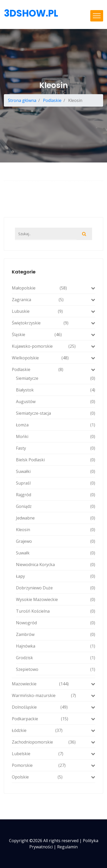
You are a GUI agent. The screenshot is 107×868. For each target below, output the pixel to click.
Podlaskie (52, 100)
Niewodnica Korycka (56, 565)
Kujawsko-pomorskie (53, 346)
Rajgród (56, 495)
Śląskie (53, 335)
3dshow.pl (31, 13)
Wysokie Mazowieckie (56, 599)
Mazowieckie (53, 684)
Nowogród (56, 623)
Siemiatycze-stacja (56, 413)
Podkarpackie (53, 719)
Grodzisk (56, 658)
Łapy (56, 576)
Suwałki (56, 471)
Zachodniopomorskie (53, 742)
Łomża (56, 425)
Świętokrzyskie (53, 323)
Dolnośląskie (53, 707)
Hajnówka (56, 646)
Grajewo (56, 541)
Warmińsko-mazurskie (53, 695)
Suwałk (56, 553)
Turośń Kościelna (56, 611)
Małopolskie (53, 288)
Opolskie (53, 777)
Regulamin (67, 847)
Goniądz (56, 506)
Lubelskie (53, 754)
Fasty (56, 448)
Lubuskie (53, 311)
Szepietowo (56, 669)
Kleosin (56, 530)
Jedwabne (56, 518)
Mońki (56, 436)
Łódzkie (53, 730)
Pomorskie (53, 765)
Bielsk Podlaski (56, 460)
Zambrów (56, 634)
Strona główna (22, 100)
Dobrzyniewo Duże (56, 588)
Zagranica (53, 300)
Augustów (56, 402)
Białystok (56, 390)
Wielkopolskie (53, 358)
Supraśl (56, 483)
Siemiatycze (56, 378)
